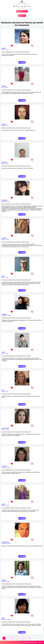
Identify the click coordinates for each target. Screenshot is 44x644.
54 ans (7, 429)
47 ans (6, 277)
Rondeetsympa (5, 542)
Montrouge (4, 619)
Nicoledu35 (4, 200)
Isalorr (3, 276)
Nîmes (3, 429)
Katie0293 (4, 238)
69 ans (7, 353)
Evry (3, 87)
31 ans (8, 467)
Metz (3, 277)
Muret (3, 163)
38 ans (8, 505)
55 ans (6, 391)
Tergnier (4, 581)
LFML (3, 390)
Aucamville (4, 315)
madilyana (4, 314)
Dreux (3, 353)
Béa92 (3, 618)
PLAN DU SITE (34, 642)
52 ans (9, 619)
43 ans (8, 581)
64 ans (7, 239)
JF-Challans (5, 466)
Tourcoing (4, 543)
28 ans (9, 315)
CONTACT (41, 642)
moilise (3, 504)
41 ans (7, 49)
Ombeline (4, 86)
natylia (3, 352)
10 (29, 638)
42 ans (9, 543)
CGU (28, 642)
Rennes (3, 201)
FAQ (25, 642)
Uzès (3, 391)
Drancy (3, 239)
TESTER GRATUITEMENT (22, 11)
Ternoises (4, 580)
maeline (4, 48)
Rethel (3, 125)
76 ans (8, 201)
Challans (4, 467)
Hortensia (4, 124)
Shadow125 (4, 162)
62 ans (7, 125)
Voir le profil (22, 62)
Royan (3, 49)
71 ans (6, 87)
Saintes (3, 505)
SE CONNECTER (22, 16)
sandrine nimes (5, 428)
